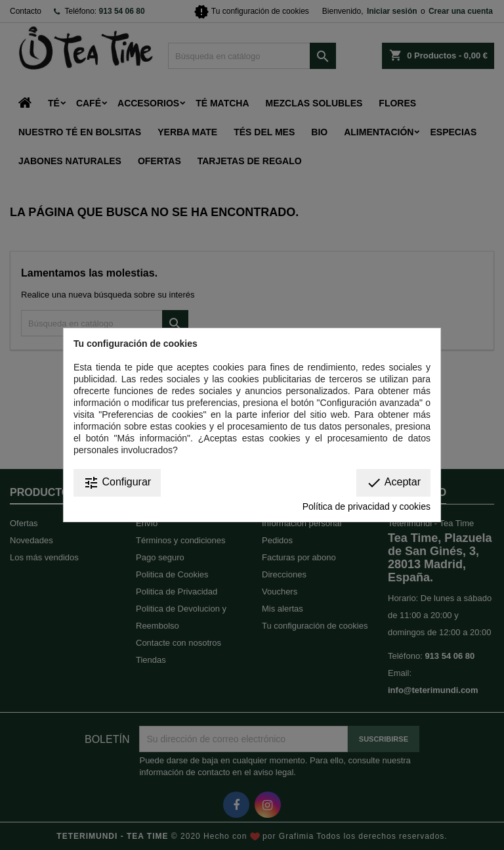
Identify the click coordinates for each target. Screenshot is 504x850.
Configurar (117, 483)
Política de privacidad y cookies (367, 506)
